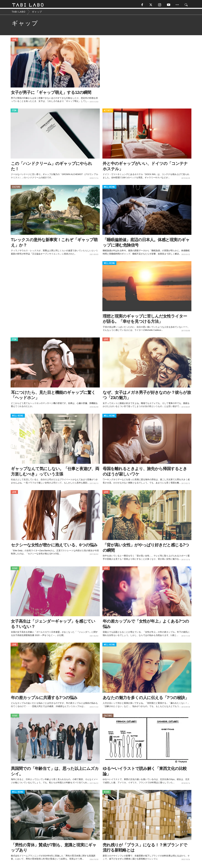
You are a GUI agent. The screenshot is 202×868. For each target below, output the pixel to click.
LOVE (14, 41)
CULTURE (16, 188)
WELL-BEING (109, 188)
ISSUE (15, 569)
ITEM (14, 112)
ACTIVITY (108, 112)
